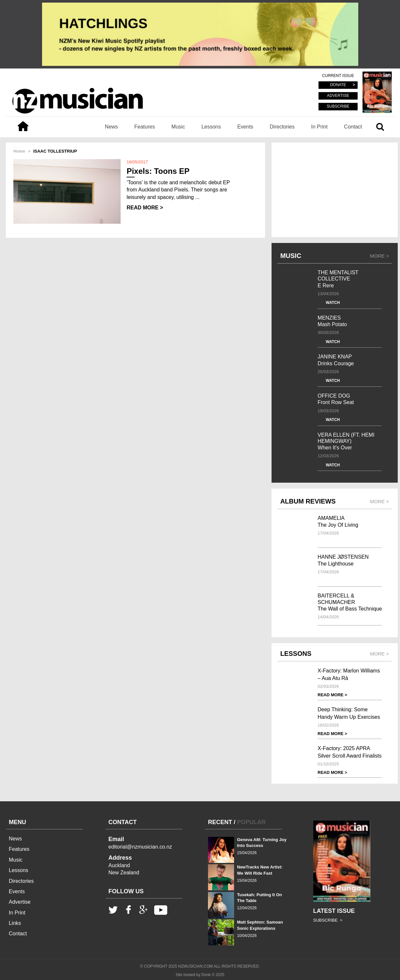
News (111, 127)
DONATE (338, 85)
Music (178, 127)
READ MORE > (145, 208)
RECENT (220, 822)
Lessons (211, 127)
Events (245, 127)
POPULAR (251, 822)
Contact (353, 127)
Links (15, 923)
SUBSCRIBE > (328, 920)
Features (145, 127)
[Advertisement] (335, 190)
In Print (319, 127)
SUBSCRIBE (338, 106)
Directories (282, 127)
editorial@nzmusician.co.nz (140, 847)
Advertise (20, 902)
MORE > (379, 256)
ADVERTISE (338, 96)
